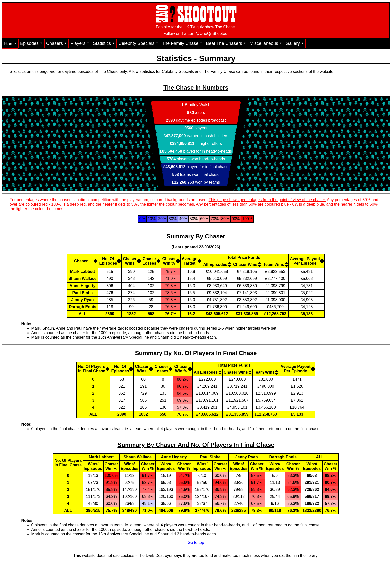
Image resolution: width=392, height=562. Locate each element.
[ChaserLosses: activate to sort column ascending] (151, 261)
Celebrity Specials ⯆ (138, 43)
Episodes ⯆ (31, 43)
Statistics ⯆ (104, 43)
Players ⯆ (80, 43)
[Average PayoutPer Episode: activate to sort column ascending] (306, 261)
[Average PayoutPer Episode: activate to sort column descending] (297, 369)
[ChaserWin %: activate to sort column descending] (170, 261)
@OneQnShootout (212, 33)
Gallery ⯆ (295, 43)
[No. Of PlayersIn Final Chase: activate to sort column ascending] (93, 369)
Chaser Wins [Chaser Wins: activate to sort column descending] (245, 265)
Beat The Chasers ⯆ (226, 43)
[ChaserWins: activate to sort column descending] (131, 261)
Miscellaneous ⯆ (266, 43)
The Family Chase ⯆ (182, 43)
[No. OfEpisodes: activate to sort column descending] (110, 261)
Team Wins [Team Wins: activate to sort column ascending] (274, 265)
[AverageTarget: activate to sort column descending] (191, 261)
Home (10, 44)
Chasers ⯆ (57, 43)
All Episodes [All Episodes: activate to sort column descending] (215, 265)
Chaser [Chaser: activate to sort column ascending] (81, 261)
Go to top (196, 543)
